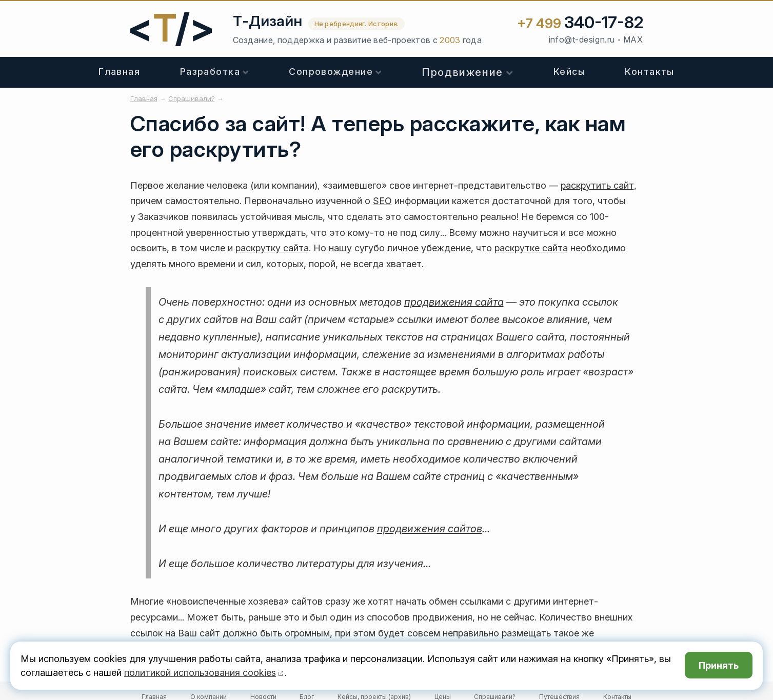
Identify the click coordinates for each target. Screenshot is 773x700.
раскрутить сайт (597, 185)
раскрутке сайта (531, 248)
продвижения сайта (454, 302)
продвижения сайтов (430, 529)
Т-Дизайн (267, 21)
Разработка (210, 72)
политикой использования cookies (200, 673)
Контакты (650, 72)
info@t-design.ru (582, 39)
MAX (633, 39)
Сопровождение (331, 72)
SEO (382, 201)
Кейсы (569, 72)
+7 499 (580, 23)
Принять (719, 665)
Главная (119, 72)
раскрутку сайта (272, 248)
